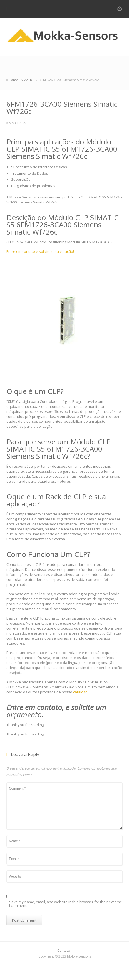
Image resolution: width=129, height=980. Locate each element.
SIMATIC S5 (18, 123)
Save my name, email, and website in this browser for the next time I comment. (66, 904)
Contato (64, 950)
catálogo (80, 692)
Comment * (64, 806)
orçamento (24, 714)
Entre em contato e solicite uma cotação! (40, 251)
